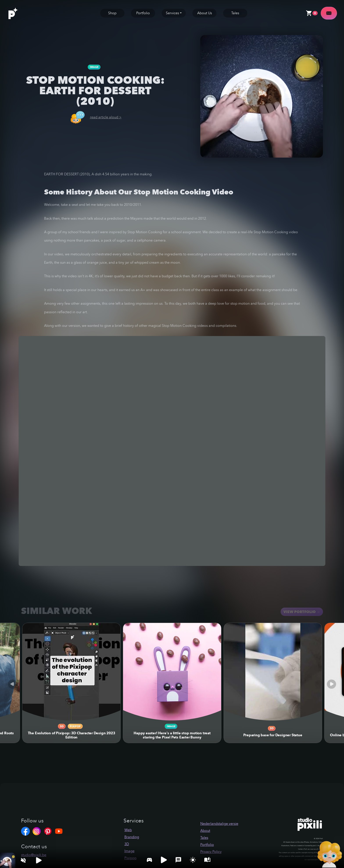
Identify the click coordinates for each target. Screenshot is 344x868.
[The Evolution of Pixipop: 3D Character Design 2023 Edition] (71, 672)
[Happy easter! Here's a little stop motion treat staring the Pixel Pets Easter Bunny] (172, 672)
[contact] (329, 13)
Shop (112, 13)
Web (128, 830)
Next (331, 684)
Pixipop (75, 726)
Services (172, 13)
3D (62, 726)
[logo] (18, 13)
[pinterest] (49, 831)
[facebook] (27, 831)
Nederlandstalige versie (219, 824)
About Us (205, 13)
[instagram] (38, 831)
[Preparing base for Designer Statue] (273, 672)
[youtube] (60, 831)
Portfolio (143, 13)
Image (94, 67)
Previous (13, 684)
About (205, 831)
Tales (235, 13)
